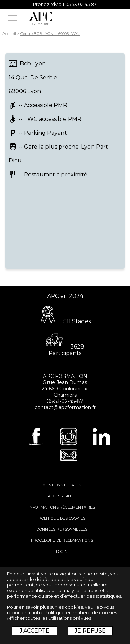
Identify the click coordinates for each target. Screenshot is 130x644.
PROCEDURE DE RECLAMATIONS (62, 540)
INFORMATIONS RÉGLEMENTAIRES (62, 507)
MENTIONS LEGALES (62, 485)
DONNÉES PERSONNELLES (62, 529)
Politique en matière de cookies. (81, 612)
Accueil (9, 34)
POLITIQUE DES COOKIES (62, 518)
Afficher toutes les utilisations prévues (49, 618)
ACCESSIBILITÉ (62, 496)
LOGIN (62, 552)
